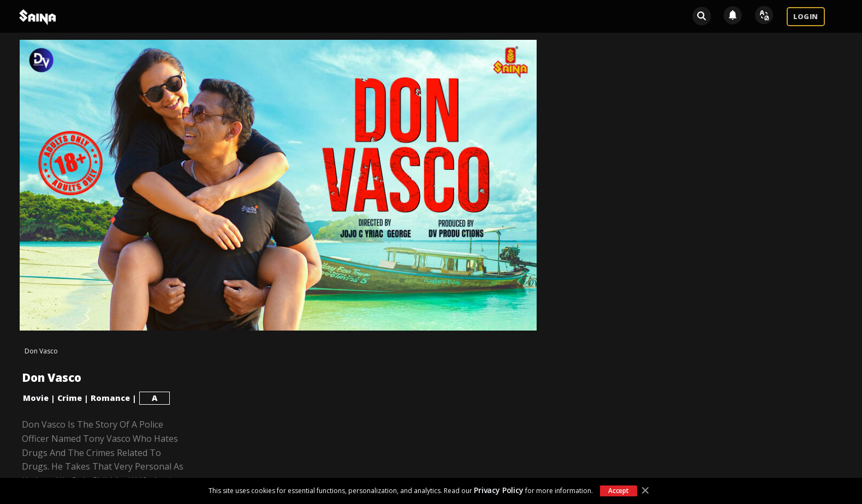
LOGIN (806, 16)
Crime (70, 398)
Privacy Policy (499, 490)
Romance (110, 398)
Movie (36, 398)
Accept (619, 491)
